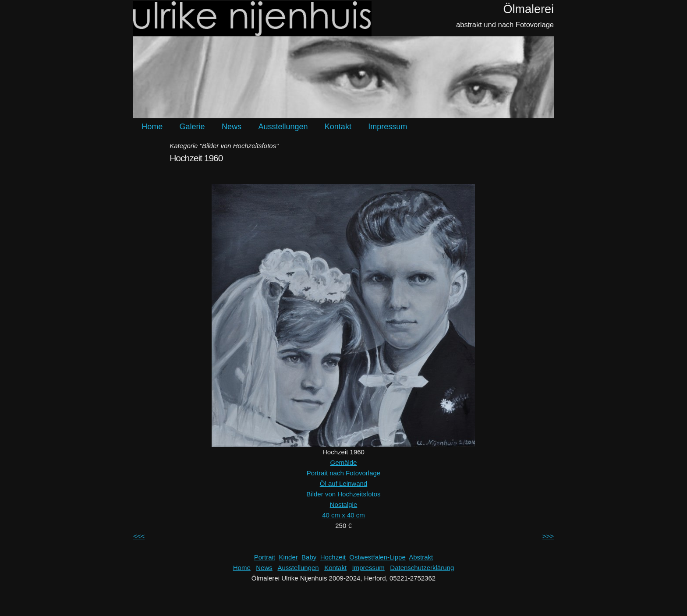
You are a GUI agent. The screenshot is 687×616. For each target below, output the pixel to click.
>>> (548, 536)
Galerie (192, 127)
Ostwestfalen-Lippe (377, 557)
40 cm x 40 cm (343, 515)
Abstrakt (421, 557)
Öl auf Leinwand (343, 483)
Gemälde (344, 462)
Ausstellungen (283, 127)
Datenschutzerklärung (422, 568)
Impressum (388, 127)
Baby (309, 557)
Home (152, 127)
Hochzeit (333, 557)
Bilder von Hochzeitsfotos (343, 494)
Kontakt (338, 127)
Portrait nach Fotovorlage (343, 473)
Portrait (265, 557)
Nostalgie (344, 504)
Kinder (288, 557)
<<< (139, 536)
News (232, 127)
